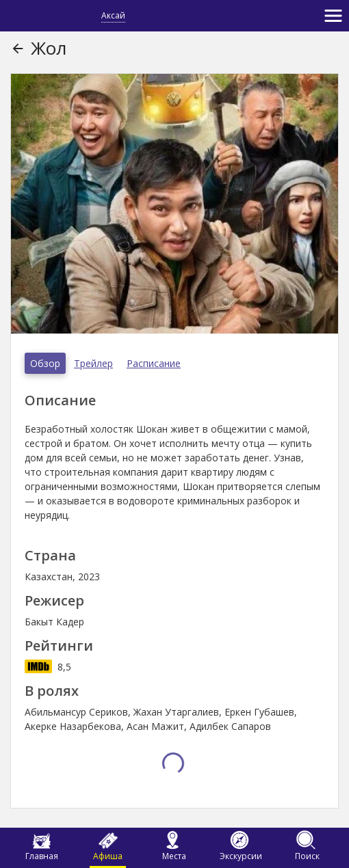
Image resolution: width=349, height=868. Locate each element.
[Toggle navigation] (333, 16)
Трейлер (93, 363)
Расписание (154, 363)
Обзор (45, 363)
